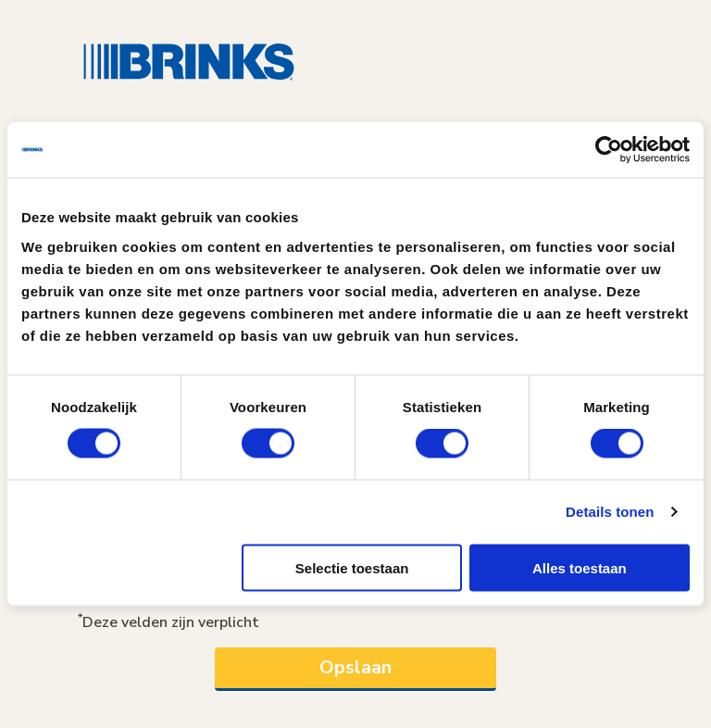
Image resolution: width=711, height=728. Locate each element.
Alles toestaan (580, 567)
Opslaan (355, 667)
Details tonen (610, 512)
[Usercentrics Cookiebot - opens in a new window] (609, 150)
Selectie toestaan (352, 567)
